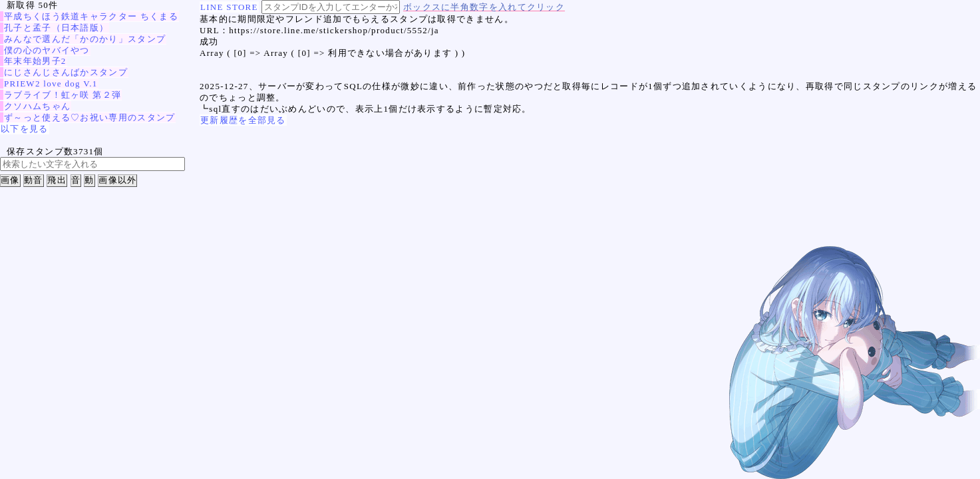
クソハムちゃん (37, 106)
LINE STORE (229, 7)
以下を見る (25, 129)
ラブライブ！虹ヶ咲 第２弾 (63, 95)
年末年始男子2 (35, 61)
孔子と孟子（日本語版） (56, 28)
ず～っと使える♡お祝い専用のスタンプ (89, 117)
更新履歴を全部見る (243, 120)
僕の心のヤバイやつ (47, 50)
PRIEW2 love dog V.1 (51, 83)
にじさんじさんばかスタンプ (66, 72)
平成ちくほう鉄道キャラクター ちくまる (91, 16)
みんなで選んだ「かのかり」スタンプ (85, 39)
